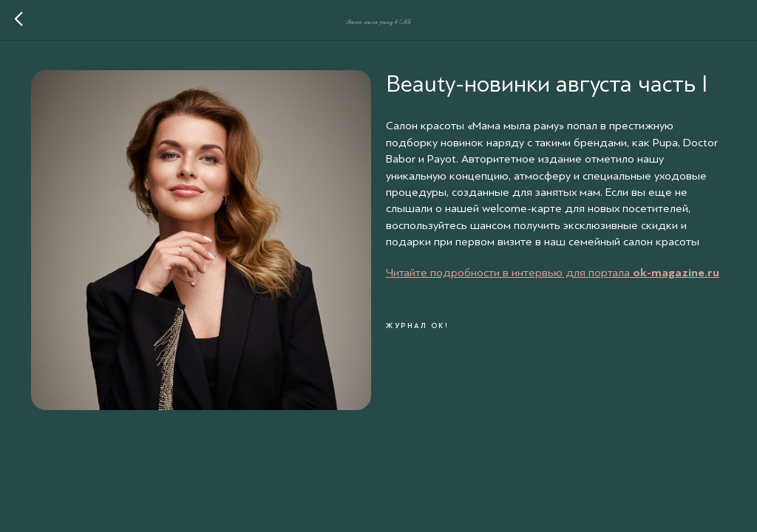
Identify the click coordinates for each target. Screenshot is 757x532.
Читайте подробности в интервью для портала (509, 273)
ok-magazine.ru (676, 273)
